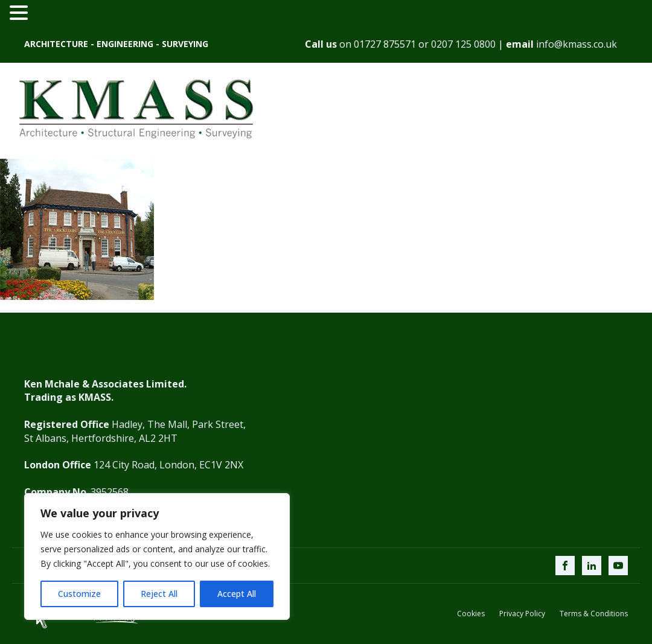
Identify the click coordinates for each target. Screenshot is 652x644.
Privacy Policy (522, 614)
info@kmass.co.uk (577, 44)
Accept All (237, 594)
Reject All (159, 594)
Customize (79, 594)
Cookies (471, 614)
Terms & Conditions (594, 614)
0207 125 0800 (463, 44)
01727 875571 (385, 44)
